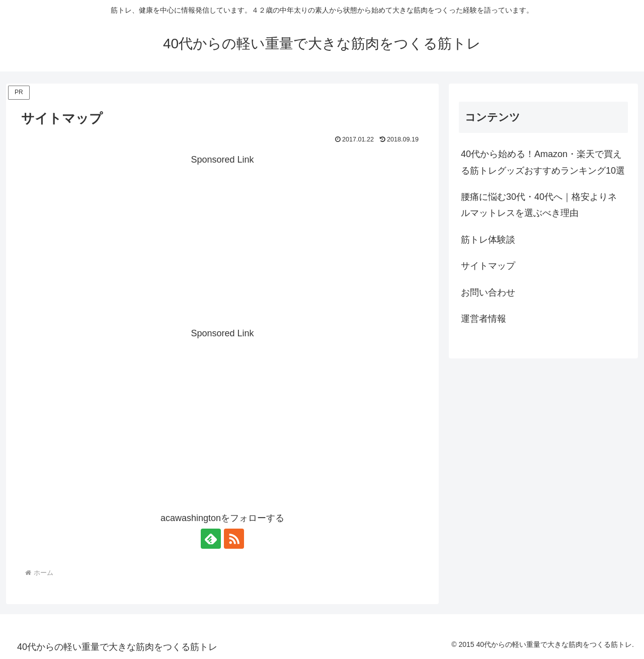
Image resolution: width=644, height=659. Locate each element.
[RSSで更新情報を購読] (234, 539)
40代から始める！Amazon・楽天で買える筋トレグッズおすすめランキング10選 (543, 162)
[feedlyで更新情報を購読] (211, 539)
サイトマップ (488, 266)
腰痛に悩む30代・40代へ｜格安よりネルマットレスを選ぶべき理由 (539, 205)
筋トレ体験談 (488, 240)
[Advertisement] (222, 239)
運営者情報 (484, 319)
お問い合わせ (488, 292)
